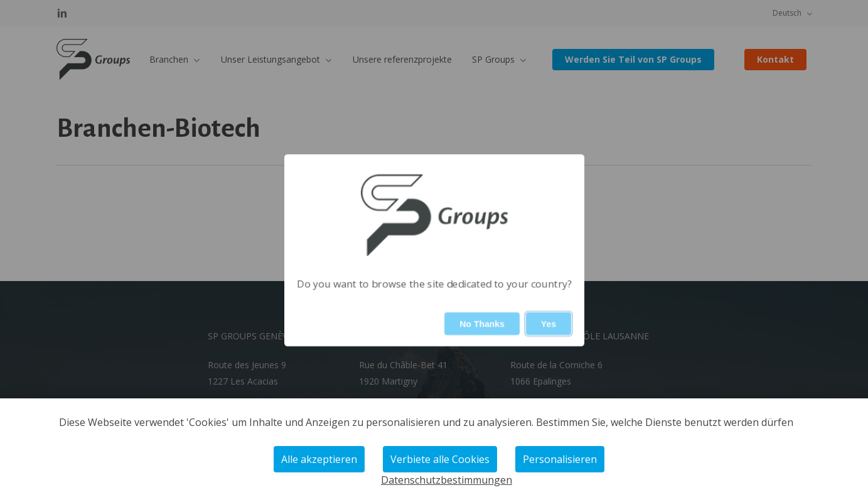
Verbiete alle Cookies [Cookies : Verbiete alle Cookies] (440, 459)
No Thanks (482, 324)
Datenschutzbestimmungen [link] (447, 480)
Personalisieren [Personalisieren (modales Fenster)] (560, 459)
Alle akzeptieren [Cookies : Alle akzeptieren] (319, 459)
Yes (548, 324)
